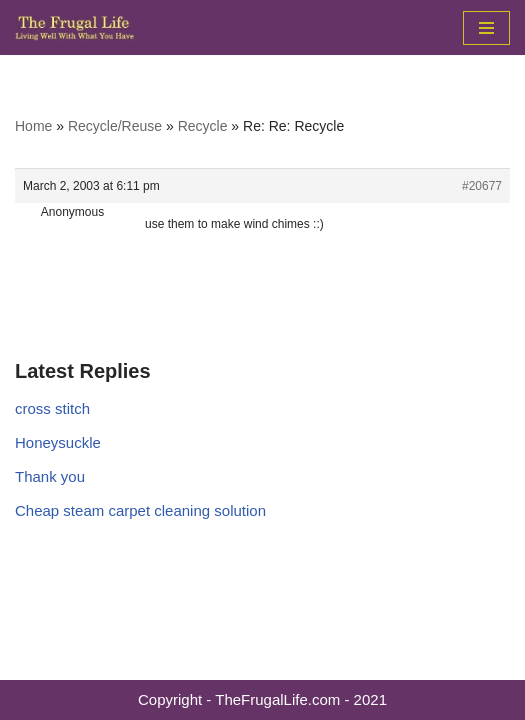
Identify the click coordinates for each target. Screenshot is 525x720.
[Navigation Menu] (486, 28)
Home (33, 126)
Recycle (203, 126)
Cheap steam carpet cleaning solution (140, 510)
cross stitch (52, 408)
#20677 (482, 186)
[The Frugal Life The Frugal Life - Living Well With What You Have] (75, 27)
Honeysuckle (58, 442)
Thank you (50, 476)
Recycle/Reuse (115, 126)
